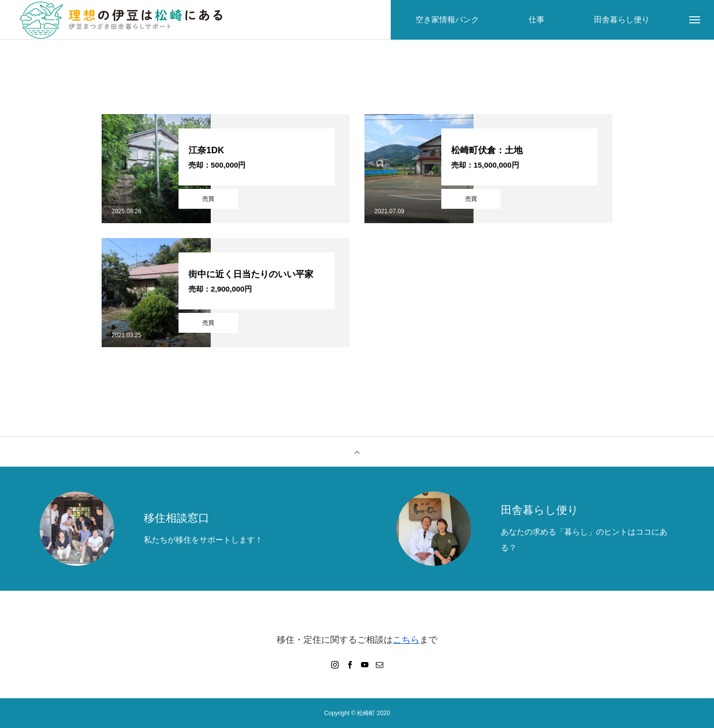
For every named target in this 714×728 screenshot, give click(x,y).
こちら (406, 640)
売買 (208, 199)
